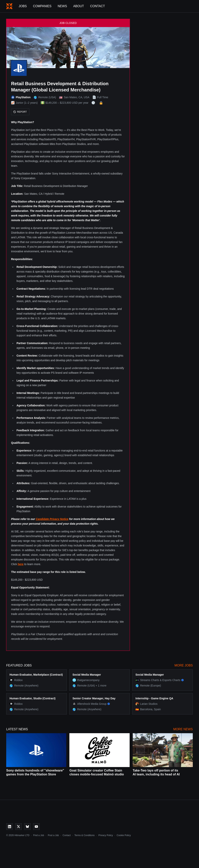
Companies (42, 6)
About (79, 6)
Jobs (23, 6)
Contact (98, 6)
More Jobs (184, 665)
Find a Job (39, 835)
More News (183, 729)
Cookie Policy (124, 835)
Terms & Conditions (85, 835)
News (62, 6)
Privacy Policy (106, 835)
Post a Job (53, 835)
